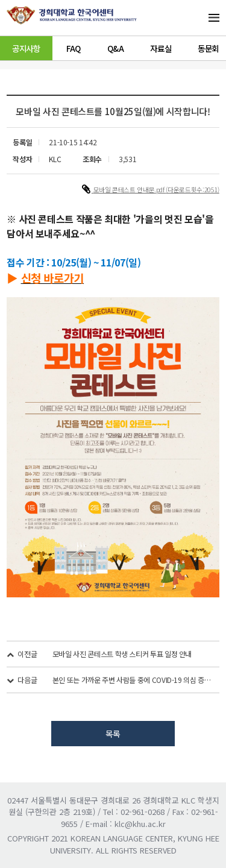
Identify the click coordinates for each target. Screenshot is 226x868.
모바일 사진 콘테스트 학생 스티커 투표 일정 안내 (122, 654)
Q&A (116, 48)
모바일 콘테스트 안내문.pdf (130, 190)
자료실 (161, 48)
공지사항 (26, 48)
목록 (113, 734)
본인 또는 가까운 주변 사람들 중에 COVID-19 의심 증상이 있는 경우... (132, 680)
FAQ (74, 48)
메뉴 (199, 18)
